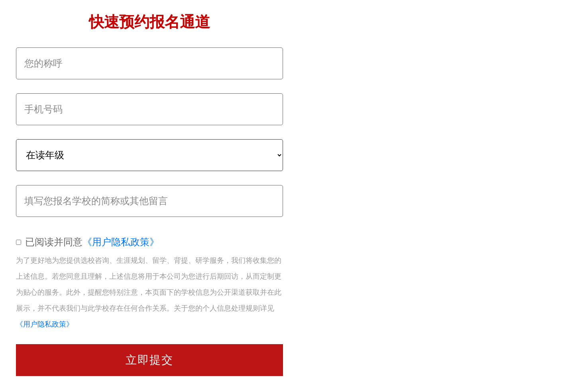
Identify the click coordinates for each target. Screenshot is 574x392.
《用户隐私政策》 (121, 242)
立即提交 (149, 360)
